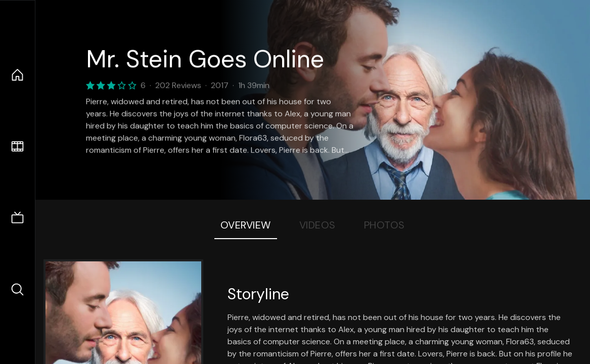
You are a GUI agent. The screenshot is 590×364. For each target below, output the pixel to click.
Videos (317, 225)
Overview (246, 225)
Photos (384, 225)
